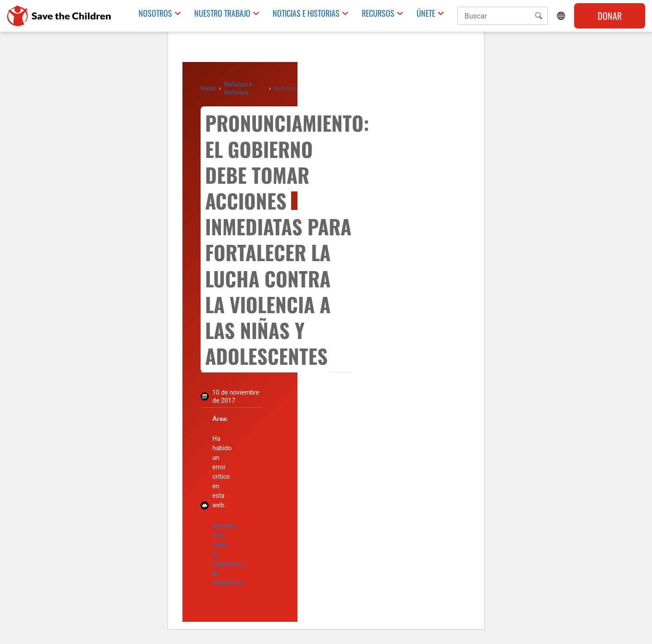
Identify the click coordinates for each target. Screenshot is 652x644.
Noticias (286, 88)
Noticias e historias (306, 13)
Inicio (208, 88)
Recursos (378, 13)
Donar (610, 16)
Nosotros (155, 13)
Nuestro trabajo (222, 13)
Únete (426, 13)
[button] (539, 16)
